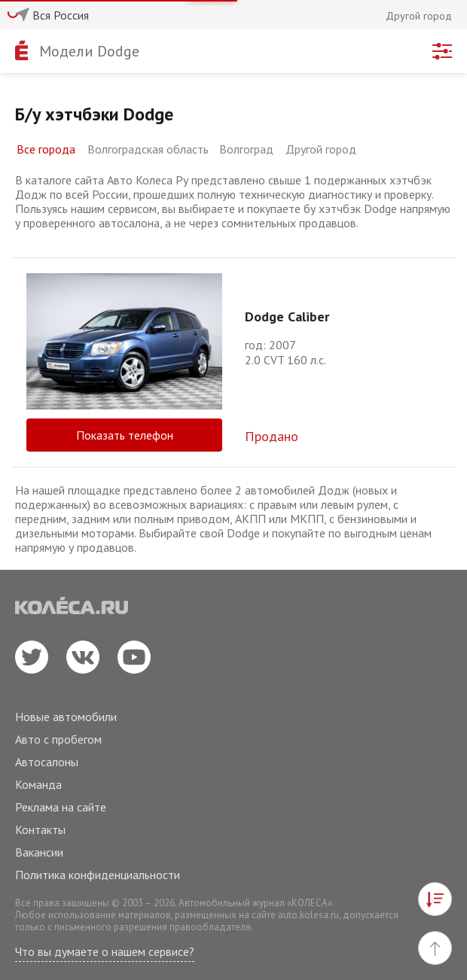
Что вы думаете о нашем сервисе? (105, 951)
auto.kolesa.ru (308, 915)
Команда (38, 784)
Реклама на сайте (61, 807)
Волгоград (246, 149)
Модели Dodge (89, 51)
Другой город (321, 149)
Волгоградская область (148, 149)
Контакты (40, 829)
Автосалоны (47, 762)
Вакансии (39, 852)
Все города (46, 149)
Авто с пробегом (58, 739)
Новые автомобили (66, 717)
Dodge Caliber (287, 317)
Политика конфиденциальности (98, 875)
